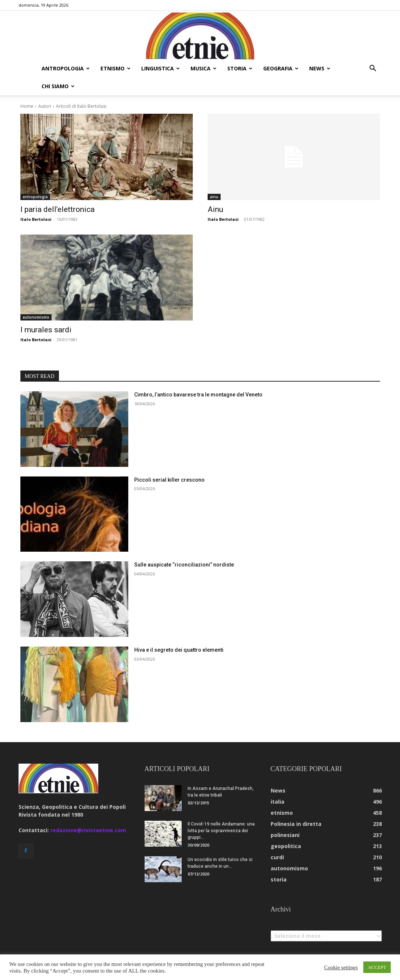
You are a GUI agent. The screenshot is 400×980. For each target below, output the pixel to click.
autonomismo (36, 317)
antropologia (66, 68)
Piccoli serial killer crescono (169, 480)
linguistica (161, 68)
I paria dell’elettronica (57, 209)
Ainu (215, 209)
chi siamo (58, 86)
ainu (214, 197)
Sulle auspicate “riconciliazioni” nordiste (184, 565)
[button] (373, 69)
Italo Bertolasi (36, 219)
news (320, 68)
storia (240, 68)
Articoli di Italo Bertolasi (81, 106)
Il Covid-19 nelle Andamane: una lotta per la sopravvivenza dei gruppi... (221, 831)
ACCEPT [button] (377, 967)
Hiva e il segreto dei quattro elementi (179, 650)
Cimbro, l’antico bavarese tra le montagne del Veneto (198, 395)
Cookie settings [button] (341, 967)
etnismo (115, 68)
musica (204, 68)
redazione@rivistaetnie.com (88, 830)
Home (27, 106)
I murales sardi (46, 330)
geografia (281, 68)
